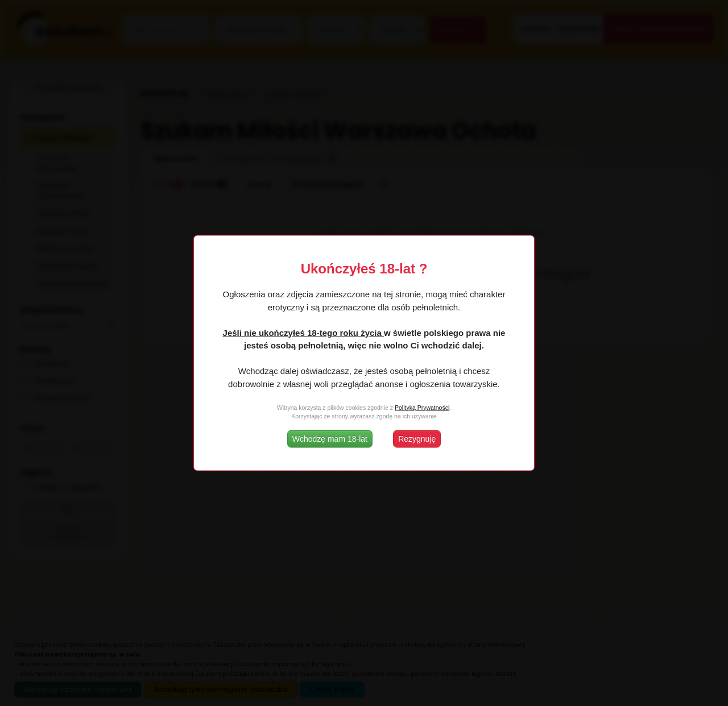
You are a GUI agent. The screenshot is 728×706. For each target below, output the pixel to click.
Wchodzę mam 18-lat (330, 439)
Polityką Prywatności (422, 407)
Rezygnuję (417, 439)
